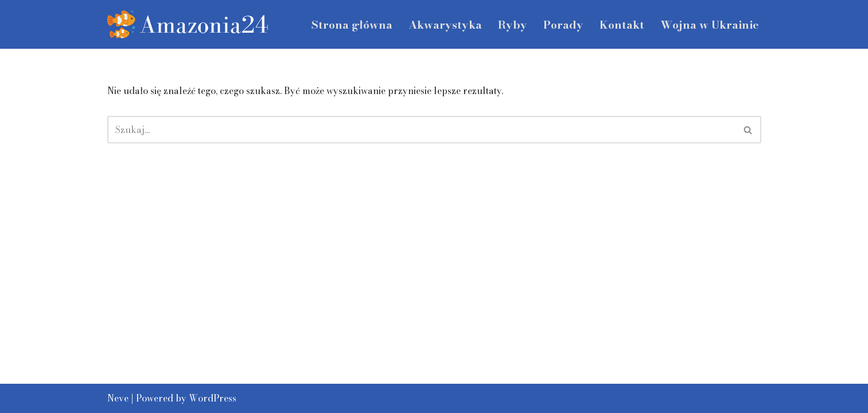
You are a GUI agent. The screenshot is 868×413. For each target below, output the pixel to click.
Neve (118, 398)
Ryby (513, 25)
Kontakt (622, 25)
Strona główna (352, 25)
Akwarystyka (445, 25)
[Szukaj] (421, 130)
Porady (563, 25)
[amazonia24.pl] (188, 24)
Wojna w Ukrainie (710, 25)
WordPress (213, 398)
